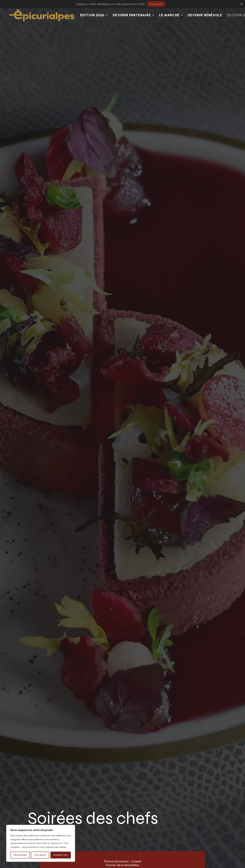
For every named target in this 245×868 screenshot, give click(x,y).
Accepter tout (61, 855)
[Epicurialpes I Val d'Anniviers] (42, 23)
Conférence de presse (153, 808)
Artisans (102, 816)
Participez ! (156, 4)
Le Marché (171, 23)
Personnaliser (20, 855)
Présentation (147, 800)
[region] (41, 843)
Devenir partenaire (133, 23)
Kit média (145, 816)
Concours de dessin (110, 800)
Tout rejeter (40, 855)
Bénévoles (104, 808)
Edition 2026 (94, 23)
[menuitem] (95, 23)
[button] (182, 812)
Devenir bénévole (205, 23)
